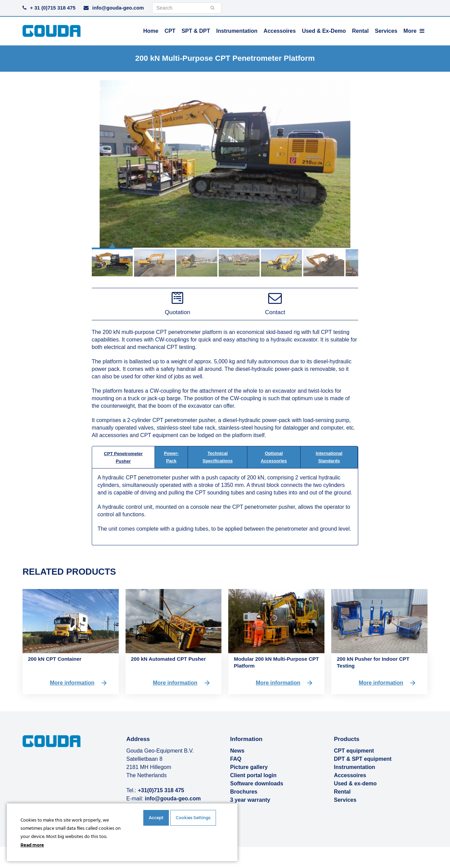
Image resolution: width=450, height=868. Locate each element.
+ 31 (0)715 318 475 (53, 8)
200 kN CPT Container (55, 659)
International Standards (329, 457)
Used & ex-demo (355, 783)
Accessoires (350, 775)
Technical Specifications (218, 457)
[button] (112, 260)
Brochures (244, 792)
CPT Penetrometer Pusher (123, 457)
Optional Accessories (274, 457)
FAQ (236, 759)
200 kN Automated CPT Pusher (169, 659)
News (237, 751)
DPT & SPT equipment (363, 759)
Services (345, 800)
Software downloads (257, 783)
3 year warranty (250, 800)
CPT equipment (354, 751)
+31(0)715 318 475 (161, 790)
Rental (342, 792)
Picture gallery (249, 767)
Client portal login (253, 775)
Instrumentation (355, 767)
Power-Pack (171, 457)
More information (79, 683)
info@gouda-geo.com (118, 8)
